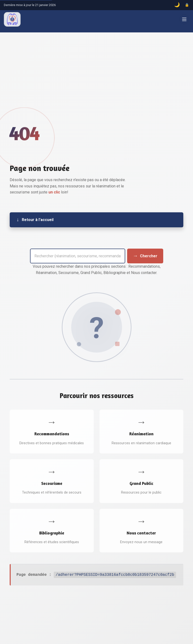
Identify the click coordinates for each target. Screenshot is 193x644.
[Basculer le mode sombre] (177, 5)
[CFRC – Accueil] (12, 19)
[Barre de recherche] (78, 256)
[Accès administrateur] (187, 5)
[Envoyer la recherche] (145, 256)
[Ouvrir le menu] (184, 19)
